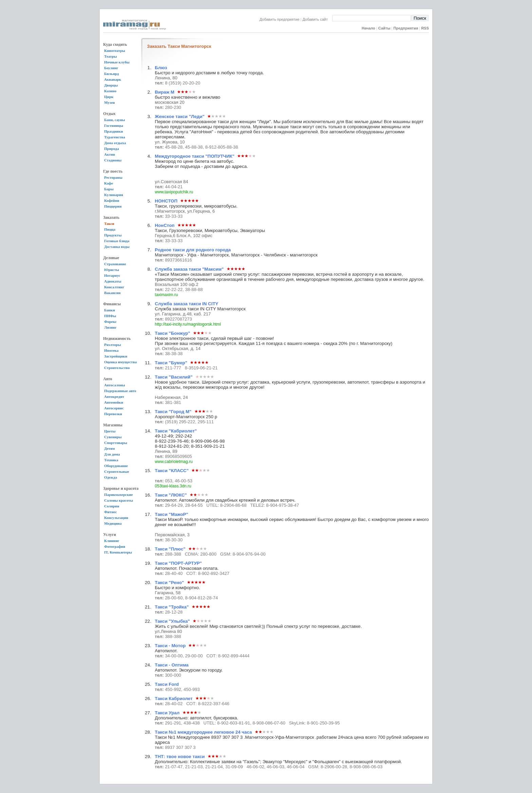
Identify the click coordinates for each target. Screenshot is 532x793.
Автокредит (114, 396)
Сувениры (113, 437)
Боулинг (111, 68)
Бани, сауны (115, 120)
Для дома (112, 454)
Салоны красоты (119, 500)
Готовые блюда (117, 241)
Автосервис (114, 408)
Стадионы (113, 160)
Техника (111, 460)
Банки (110, 310)
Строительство (117, 368)
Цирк (109, 97)
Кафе (109, 183)
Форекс (110, 322)
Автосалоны (115, 385)
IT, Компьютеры (118, 552)
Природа (111, 149)
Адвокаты (113, 281)
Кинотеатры (115, 51)
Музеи (109, 102)
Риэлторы (112, 345)
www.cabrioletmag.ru (174, 462)
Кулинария (114, 195)
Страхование (115, 264)
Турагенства (115, 137)
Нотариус (112, 275)
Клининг (112, 541)
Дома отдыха (115, 143)
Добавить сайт (317, 19)
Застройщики (116, 356)
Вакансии (112, 293)
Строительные (117, 471)
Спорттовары (116, 443)
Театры (110, 56)
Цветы (110, 431)
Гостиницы (114, 125)
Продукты (113, 235)
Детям (109, 448)
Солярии (112, 506)
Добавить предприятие (280, 19)
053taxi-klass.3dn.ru (173, 486)
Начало (368, 28)
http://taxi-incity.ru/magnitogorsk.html (188, 324)
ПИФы (110, 316)
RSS (425, 28)
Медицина (113, 523)
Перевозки (113, 414)
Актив (110, 154)
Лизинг (110, 327)
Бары (109, 189)
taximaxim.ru (166, 295)
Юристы (112, 270)
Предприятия (406, 28)
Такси (109, 224)
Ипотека (111, 350)
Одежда (111, 477)
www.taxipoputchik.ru (174, 192)
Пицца (110, 229)
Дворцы (111, 85)
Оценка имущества (120, 362)
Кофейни (112, 200)
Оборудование (116, 466)
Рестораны (113, 177)
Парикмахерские (118, 495)
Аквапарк (113, 79)
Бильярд (111, 74)
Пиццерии (113, 206)
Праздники (113, 131)
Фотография (115, 546)
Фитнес (110, 512)
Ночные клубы (117, 62)
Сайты (384, 28)
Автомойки (114, 402)
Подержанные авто (120, 391)
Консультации (116, 518)
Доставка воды (117, 247)
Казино (110, 91)
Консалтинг (114, 287)
